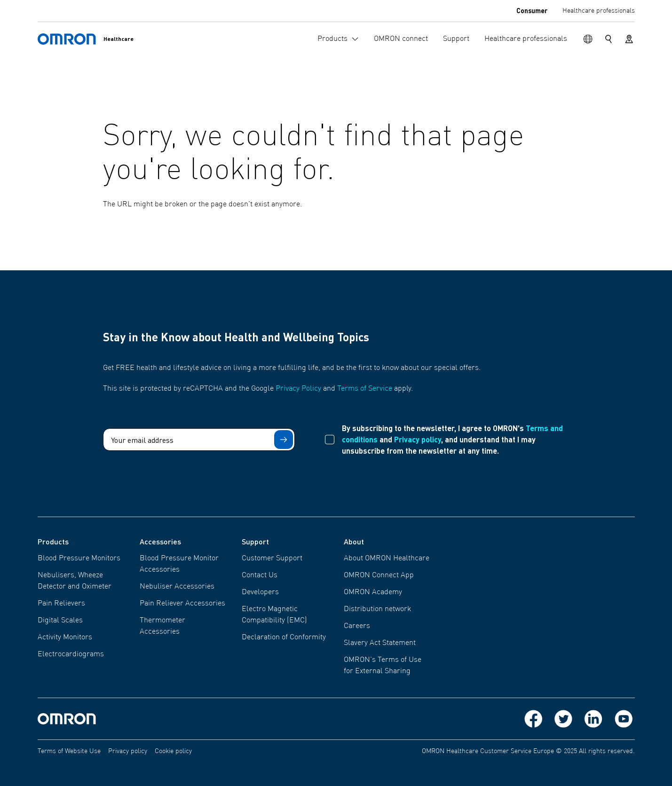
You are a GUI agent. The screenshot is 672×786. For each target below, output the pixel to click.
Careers (357, 626)
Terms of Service (365, 389)
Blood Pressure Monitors (79, 558)
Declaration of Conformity (284, 637)
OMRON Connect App (379, 575)
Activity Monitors (65, 637)
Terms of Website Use (69, 751)
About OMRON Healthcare (387, 558)
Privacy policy (418, 439)
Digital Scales (60, 621)
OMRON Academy (373, 592)
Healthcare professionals (599, 11)
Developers (260, 592)
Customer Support (272, 558)
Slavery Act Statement (380, 643)
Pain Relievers (61, 604)
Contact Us (260, 575)
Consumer (532, 10)
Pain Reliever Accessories (182, 604)
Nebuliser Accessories (177, 587)
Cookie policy (173, 751)
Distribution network (377, 609)
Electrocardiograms (71, 654)
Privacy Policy (298, 389)
